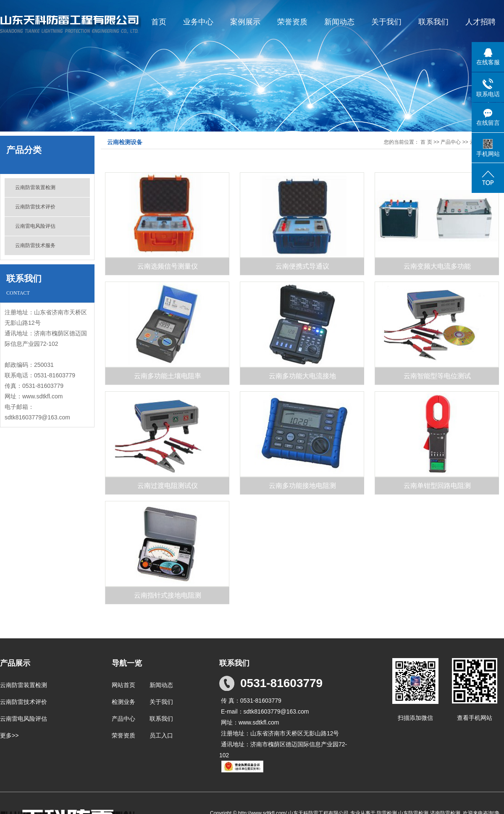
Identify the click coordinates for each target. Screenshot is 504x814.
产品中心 (451, 142)
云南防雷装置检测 (35, 187)
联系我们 (433, 22)
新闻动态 (339, 22)
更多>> (9, 735)
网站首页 (123, 685)
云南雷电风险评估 (35, 226)
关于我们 (386, 22)
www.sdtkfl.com (42, 396)
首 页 (426, 142)
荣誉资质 (292, 22)
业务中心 (198, 22)
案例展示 (245, 22)
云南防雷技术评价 (35, 207)
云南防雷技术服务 (35, 245)
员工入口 (161, 735)
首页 (159, 22)
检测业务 (123, 702)
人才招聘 (480, 22)
